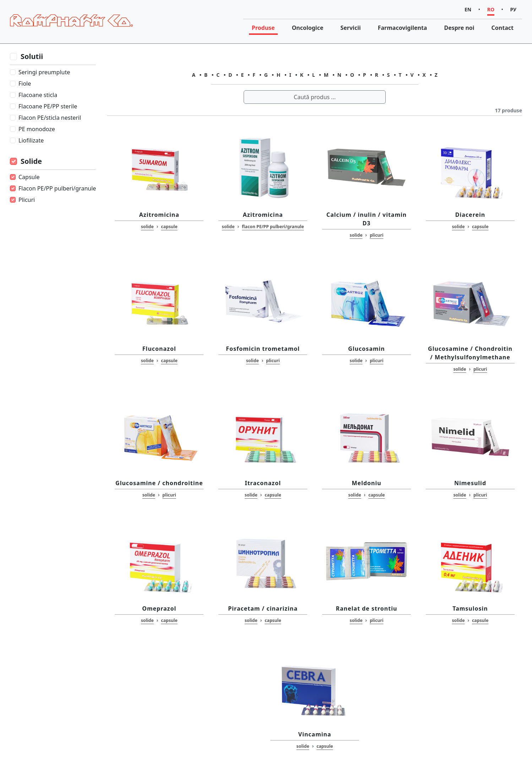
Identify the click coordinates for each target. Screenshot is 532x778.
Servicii (350, 28)
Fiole (25, 84)
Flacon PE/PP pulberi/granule (57, 188)
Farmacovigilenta (403, 28)
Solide (31, 161)
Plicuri (27, 200)
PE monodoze (37, 129)
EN (468, 9)
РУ (513, 9)
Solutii (32, 56)
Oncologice (308, 28)
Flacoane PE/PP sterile (48, 106)
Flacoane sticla (38, 95)
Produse (263, 28)
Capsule (29, 177)
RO (491, 9)
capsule (169, 227)
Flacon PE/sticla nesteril (50, 118)
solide (147, 227)
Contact (503, 28)
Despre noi (459, 28)
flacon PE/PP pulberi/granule (273, 227)
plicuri (376, 235)
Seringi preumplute (44, 72)
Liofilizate (31, 140)
